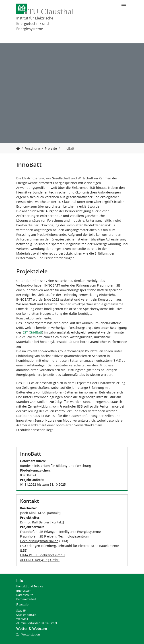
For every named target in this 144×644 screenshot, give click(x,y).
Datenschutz (25, 595)
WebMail (22, 619)
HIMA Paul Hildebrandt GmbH (42, 555)
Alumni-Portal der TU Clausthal (37, 623)
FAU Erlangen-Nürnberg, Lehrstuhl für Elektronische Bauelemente (70, 546)
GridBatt (36, 332)
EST (25, 332)
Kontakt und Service (30, 586)
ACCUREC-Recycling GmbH (40, 560)
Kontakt (57, 522)
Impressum (24, 591)
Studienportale (26, 615)
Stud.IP (21, 611)
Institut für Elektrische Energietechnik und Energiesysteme (35, 23)
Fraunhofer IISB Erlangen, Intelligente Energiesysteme (60, 532)
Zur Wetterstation (28, 634)
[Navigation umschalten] (124, 6)
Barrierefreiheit (26, 599)
